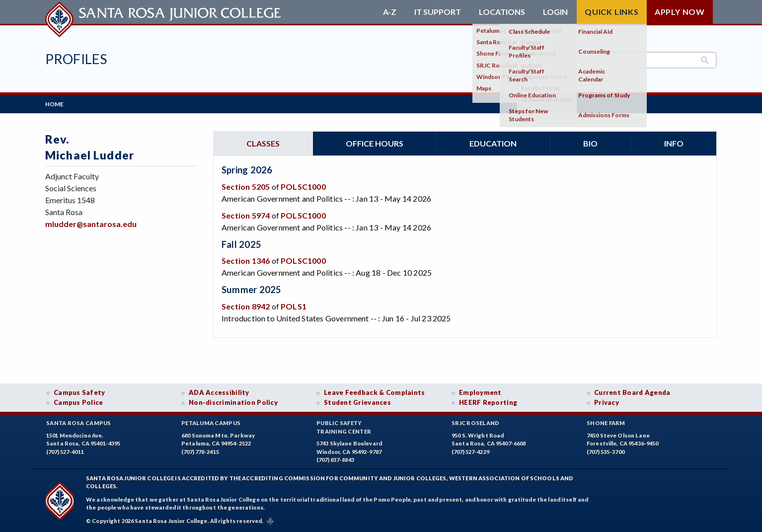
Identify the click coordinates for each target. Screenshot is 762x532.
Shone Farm (606, 423)
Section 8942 (246, 306)
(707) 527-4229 (470, 452)
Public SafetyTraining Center (344, 427)
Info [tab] (674, 143)
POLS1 (294, 306)
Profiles (76, 59)
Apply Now (680, 12)
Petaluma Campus (211, 423)
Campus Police (78, 402)
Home (54, 104)
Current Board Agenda (632, 392)
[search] (662, 60)
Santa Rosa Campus (79, 423)
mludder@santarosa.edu (91, 224)
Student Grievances (357, 402)
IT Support (438, 12)
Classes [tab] (263, 143)
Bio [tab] (590, 143)
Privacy (607, 402)
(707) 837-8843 (335, 460)
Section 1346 (246, 261)
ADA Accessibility (219, 392)
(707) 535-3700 (606, 452)
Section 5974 (246, 215)
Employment (480, 392)
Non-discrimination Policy (233, 402)
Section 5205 (246, 187)
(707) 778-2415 (200, 452)
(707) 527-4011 (65, 452)
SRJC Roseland (476, 423)
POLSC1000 (303, 187)
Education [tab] (493, 143)
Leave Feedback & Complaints (374, 392)
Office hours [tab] (375, 143)
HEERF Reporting (488, 402)
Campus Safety (79, 392)
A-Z (390, 12)
